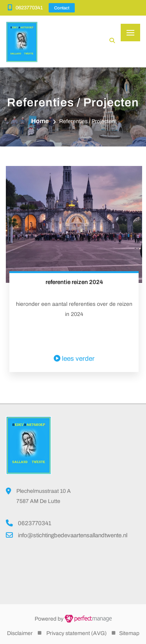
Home (40, 121)
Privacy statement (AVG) (77, 633)
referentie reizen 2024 (74, 282)
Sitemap (129, 633)
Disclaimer (20, 633)
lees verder (74, 359)
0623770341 (29, 8)
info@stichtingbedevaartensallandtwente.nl (73, 535)
